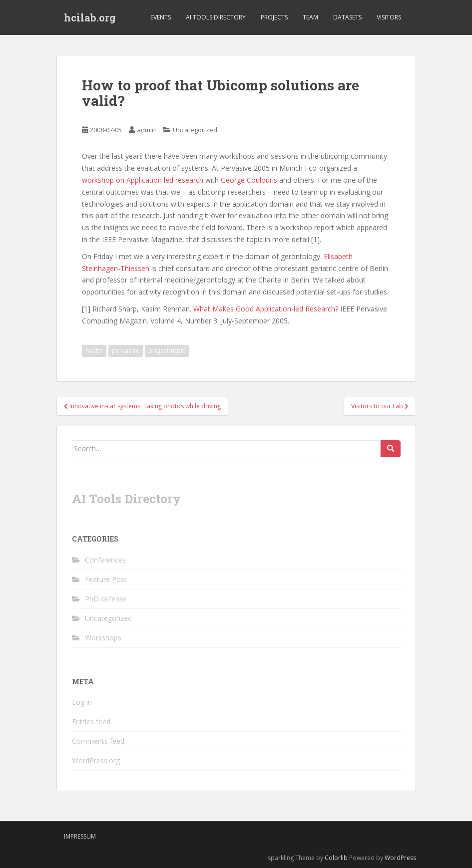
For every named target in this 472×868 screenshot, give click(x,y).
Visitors (389, 17)
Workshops (103, 638)
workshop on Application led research (143, 180)
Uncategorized (195, 130)
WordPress (400, 858)
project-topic (167, 351)
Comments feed (98, 741)
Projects (274, 17)
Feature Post (106, 579)
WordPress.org (96, 760)
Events (161, 17)
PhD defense (106, 599)
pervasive (126, 351)
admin (146, 130)
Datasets (347, 17)
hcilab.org (90, 17)
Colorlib (336, 858)
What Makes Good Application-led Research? (266, 309)
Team (310, 17)
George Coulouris (249, 180)
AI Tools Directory (216, 17)
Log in (82, 702)
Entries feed (91, 722)
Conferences (105, 560)
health (94, 351)
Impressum (80, 836)
